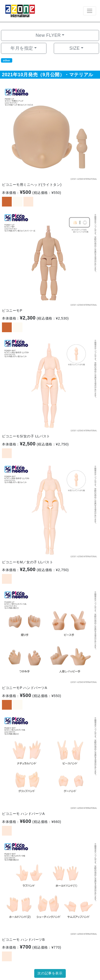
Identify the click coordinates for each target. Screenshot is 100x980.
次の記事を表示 (50, 973)
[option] (50, 132)
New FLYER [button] (48, 35)
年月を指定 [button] (22, 48)
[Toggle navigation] (90, 11)
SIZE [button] (75, 48)
